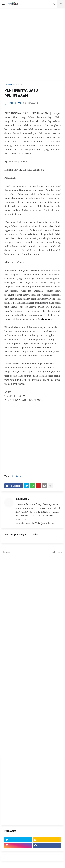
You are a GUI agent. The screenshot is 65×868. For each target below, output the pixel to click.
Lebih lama (57, 552)
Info (21, 85)
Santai (18, 476)
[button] (3, 4)
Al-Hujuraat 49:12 (45, 319)
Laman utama (11, 85)
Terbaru (6, 552)
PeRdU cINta (22, 499)
